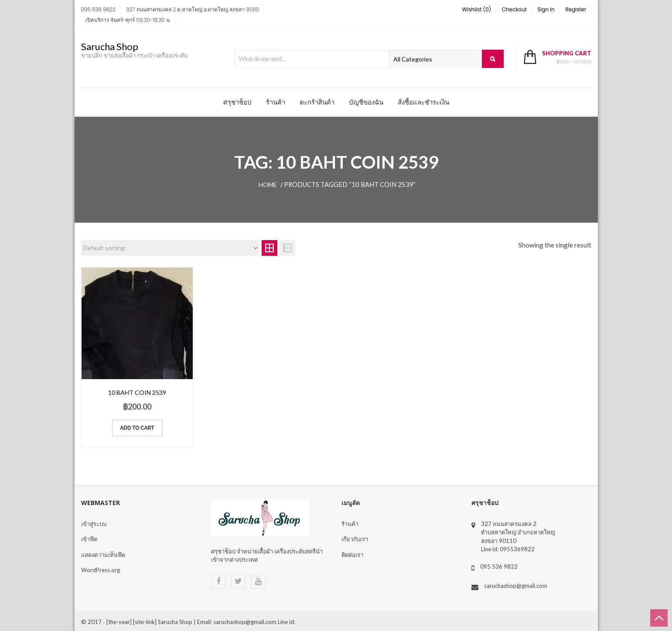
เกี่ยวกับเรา (355, 539)
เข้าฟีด (89, 539)
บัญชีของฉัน (366, 102)
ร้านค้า (276, 102)
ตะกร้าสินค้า (317, 102)
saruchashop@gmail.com (516, 586)
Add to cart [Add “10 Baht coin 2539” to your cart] (137, 428)
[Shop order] (171, 248)
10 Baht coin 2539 (137, 392)
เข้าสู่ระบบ (94, 524)
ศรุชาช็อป (237, 102)
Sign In (546, 9)
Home (268, 185)
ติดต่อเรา (352, 555)
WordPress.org (101, 570)
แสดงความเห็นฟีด (103, 555)
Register (576, 9)
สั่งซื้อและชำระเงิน (423, 102)
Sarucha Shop (110, 46)
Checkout (515, 9)
